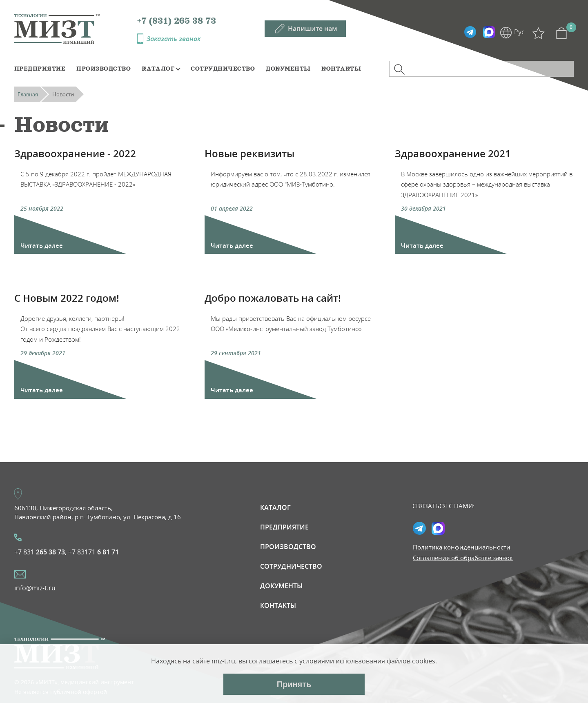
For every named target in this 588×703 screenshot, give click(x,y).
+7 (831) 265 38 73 (177, 21)
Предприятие (40, 69)
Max (489, 32)
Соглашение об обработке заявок (463, 558)
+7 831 (40, 552)
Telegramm (470, 32)
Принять (294, 684)
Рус (519, 32)
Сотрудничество (223, 69)
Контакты (341, 69)
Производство (104, 69)
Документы (288, 69)
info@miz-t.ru (35, 588)
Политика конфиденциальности (462, 547)
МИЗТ (76, 28)
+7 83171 (94, 552)
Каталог (158, 69)
